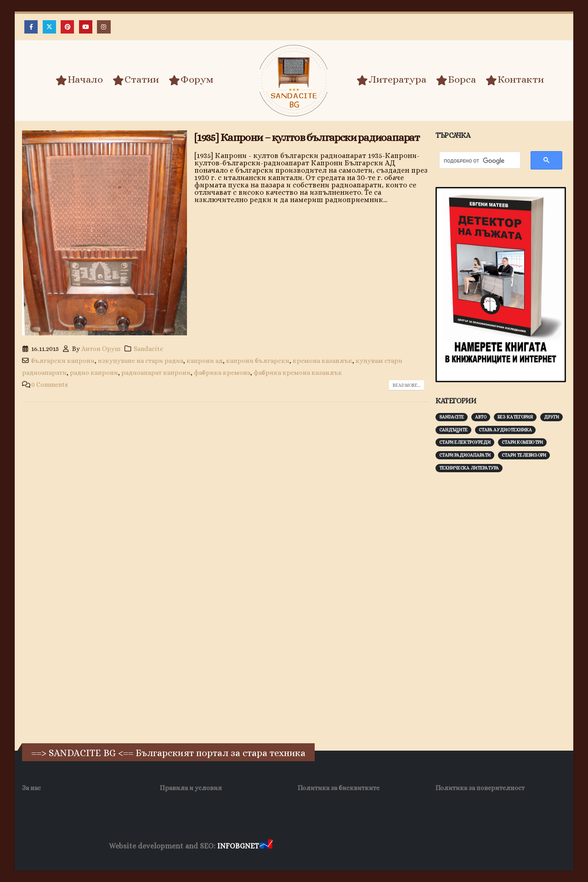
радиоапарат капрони (156, 373)
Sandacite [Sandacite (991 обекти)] (452, 417)
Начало (79, 80)
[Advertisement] (504, 623)
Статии (136, 80)
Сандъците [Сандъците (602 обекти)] (453, 430)
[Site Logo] (294, 81)
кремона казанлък (322, 361)
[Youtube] (86, 27)
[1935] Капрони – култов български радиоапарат (307, 137)
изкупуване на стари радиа (141, 361)
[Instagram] (104, 27)
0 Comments (50, 384)
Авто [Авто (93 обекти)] (481, 417)
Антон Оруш (101, 349)
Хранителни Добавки (307, 846)
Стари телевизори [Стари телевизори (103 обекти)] (524, 455)
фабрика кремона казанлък (298, 373)
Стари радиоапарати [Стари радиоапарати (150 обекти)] (465, 455)
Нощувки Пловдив (446, 846)
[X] (49, 27)
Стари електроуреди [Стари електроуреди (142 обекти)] (465, 442)
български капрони (63, 361)
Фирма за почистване (379, 846)
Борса (456, 80)
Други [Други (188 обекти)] (551, 417)
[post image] (105, 233)
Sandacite (148, 349)
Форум (191, 80)
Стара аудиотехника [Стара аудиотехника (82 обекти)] (505, 430)
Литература (391, 80)
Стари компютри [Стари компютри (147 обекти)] (522, 442)
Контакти (515, 80)
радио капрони (94, 373)
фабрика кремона (222, 373)
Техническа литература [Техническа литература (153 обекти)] (469, 468)
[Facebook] (31, 27)
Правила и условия (191, 788)
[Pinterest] (67, 27)
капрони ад (205, 361)
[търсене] (475, 161)
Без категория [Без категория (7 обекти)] (515, 417)
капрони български (258, 361)
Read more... (407, 385)
